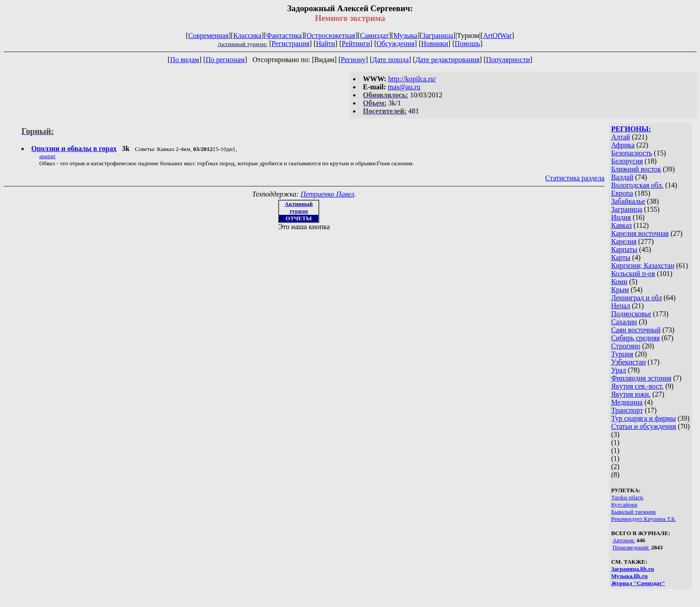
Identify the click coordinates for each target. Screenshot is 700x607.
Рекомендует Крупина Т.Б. (644, 519)
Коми (619, 282)
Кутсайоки (624, 504)
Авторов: (624, 540)
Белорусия (627, 161)
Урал (619, 370)
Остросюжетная (331, 36)
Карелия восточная (640, 233)
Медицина (627, 402)
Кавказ (621, 225)
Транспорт (627, 410)
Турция (622, 354)
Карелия (624, 241)
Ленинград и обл (637, 298)
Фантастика (284, 36)
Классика (247, 36)
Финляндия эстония (641, 378)
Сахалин (624, 322)
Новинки (435, 44)
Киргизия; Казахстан (643, 266)
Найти (326, 44)
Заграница (437, 36)
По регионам (225, 60)
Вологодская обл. (637, 185)
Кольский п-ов (633, 274)
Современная (208, 36)
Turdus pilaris (627, 497)
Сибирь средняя (635, 338)
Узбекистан (629, 362)
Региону (353, 60)
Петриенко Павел (327, 194)
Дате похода (390, 60)
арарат (48, 156)
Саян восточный (636, 330)
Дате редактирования (447, 60)
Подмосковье (631, 314)
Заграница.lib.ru (633, 569)
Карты (621, 257)
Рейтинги (356, 44)
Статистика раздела (575, 178)
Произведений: (631, 547)
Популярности (508, 60)
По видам (185, 60)
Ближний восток (636, 169)
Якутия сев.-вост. (637, 386)
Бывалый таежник (633, 512)
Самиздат (374, 36)
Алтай (621, 137)
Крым (620, 290)
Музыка (405, 36)
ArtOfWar (497, 36)
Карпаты (624, 249)
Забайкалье (628, 201)
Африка (623, 145)
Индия (621, 217)
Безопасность (632, 153)
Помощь (468, 44)
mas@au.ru (404, 87)
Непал (621, 306)
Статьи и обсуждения (644, 426)
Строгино (626, 346)
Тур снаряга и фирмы (644, 418)
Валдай (622, 177)
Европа (622, 193)
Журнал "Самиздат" (638, 583)
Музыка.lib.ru (629, 576)
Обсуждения (395, 44)
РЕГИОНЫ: (631, 129)
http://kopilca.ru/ (412, 79)
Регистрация (290, 44)
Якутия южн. (631, 394)
